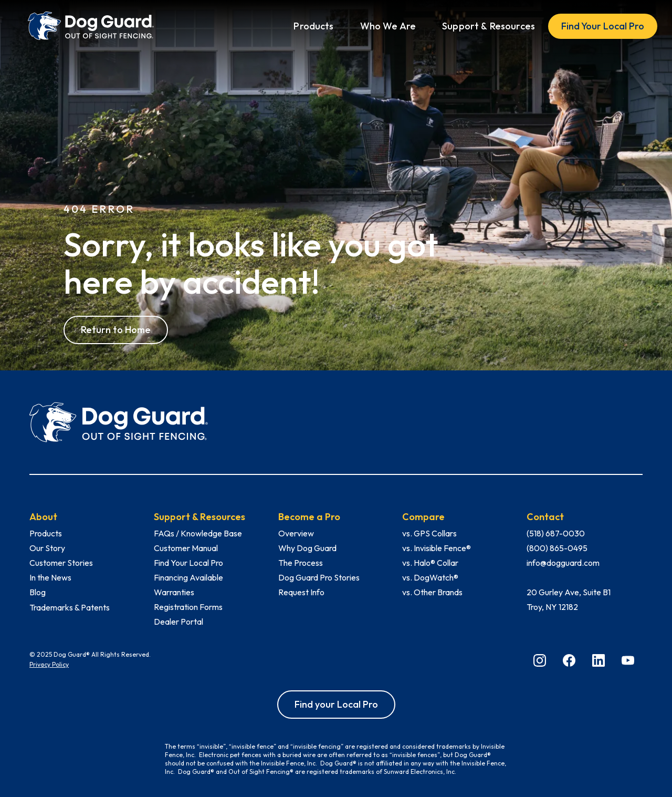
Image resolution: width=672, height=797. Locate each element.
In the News (50, 577)
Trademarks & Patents (70, 607)
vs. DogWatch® (430, 577)
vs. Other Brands (432, 592)
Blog (38, 592)
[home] (91, 26)
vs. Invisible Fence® (437, 548)
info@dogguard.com (563, 563)
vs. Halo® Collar (430, 563)
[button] (313, 26)
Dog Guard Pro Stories (319, 577)
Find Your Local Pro (603, 26)
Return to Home (116, 330)
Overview (296, 533)
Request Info (301, 592)
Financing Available (188, 577)
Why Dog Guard (307, 548)
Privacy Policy (49, 664)
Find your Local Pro (336, 704)
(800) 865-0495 (557, 548)
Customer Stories (61, 563)
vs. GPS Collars (429, 533)
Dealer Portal (178, 622)
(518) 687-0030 (556, 533)
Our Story (47, 548)
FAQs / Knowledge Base (198, 533)
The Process (301, 563)
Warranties (174, 592)
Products (46, 533)
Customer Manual (186, 548)
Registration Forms (188, 607)
